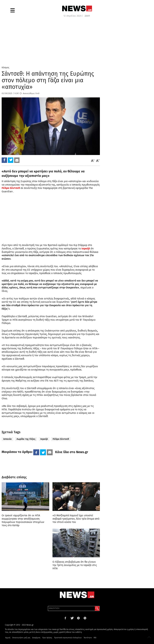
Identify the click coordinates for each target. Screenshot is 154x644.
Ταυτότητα (88, 638)
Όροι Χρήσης (47, 638)
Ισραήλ (44, 439)
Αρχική (8, 638)
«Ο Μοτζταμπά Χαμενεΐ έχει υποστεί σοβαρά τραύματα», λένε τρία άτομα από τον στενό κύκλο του (76, 519)
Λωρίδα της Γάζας (26, 439)
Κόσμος (5, 68)
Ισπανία (7, 439)
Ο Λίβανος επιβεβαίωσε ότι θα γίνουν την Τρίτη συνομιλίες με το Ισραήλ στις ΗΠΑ (75, 565)
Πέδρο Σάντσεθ (61, 439)
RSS (95, 638)
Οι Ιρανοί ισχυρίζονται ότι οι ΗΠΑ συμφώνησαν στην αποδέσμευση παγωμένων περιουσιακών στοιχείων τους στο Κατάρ (23, 520)
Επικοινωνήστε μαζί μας (21, 638)
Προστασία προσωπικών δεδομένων (68, 638)
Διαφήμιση (36, 638)
